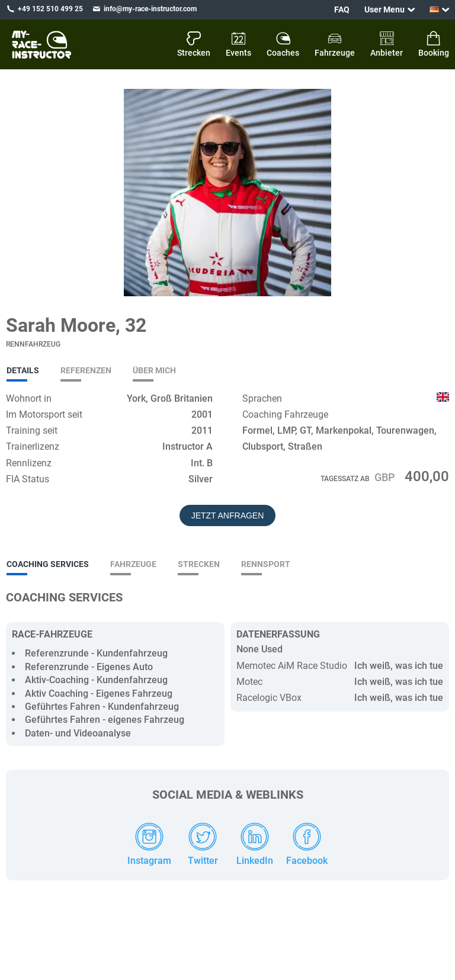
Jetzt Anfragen (228, 515)
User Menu (384, 9)
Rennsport (266, 564)
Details (23, 370)
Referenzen (86, 370)
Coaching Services (48, 564)
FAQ (342, 9)
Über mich (154, 370)
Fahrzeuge (133, 564)
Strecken (199, 564)
